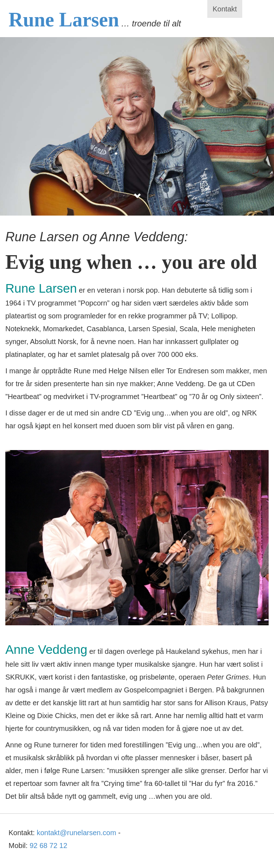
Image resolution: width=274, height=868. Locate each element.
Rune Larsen (64, 20)
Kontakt (225, 9)
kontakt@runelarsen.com (77, 833)
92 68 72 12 (49, 846)
